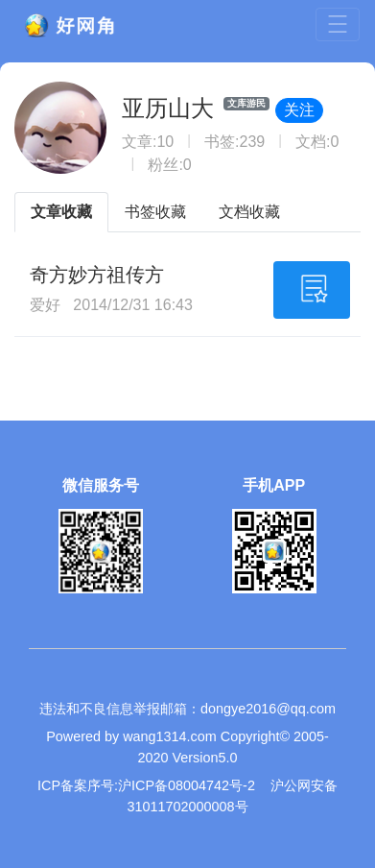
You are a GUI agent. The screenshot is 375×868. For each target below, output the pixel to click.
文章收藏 (61, 212)
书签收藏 (155, 212)
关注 (299, 110)
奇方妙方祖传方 (97, 275)
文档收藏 (249, 212)
